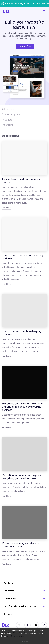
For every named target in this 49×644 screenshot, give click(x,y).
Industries (9, 125)
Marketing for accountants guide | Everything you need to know (22, 477)
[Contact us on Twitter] (19, 625)
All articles (8, 109)
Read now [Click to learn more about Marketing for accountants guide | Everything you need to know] (7, 496)
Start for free (25, 46)
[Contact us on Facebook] (27, 625)
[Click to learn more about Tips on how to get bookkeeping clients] (24, 158)
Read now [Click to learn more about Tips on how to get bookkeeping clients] (7, 208)
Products (8, 120)
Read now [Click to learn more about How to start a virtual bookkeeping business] (7, 284)
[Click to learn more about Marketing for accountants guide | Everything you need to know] (24, 454)
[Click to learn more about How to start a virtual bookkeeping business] (24, 234)
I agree (24, 641)
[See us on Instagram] (44, 625)
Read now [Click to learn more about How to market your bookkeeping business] (7, 356)
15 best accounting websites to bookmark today (20, 545)
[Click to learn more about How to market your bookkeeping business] (24, 310)
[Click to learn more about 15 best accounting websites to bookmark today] (24, 522)
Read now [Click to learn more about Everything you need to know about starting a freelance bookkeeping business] (7, 428)
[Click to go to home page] (13, 11)
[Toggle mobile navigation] (44, 11)
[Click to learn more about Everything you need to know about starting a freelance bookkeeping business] (24, 382)
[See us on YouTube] (36, 625)
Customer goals (12, 114)
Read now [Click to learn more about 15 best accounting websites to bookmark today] (7, 564)
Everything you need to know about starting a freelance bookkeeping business (23, 407)
